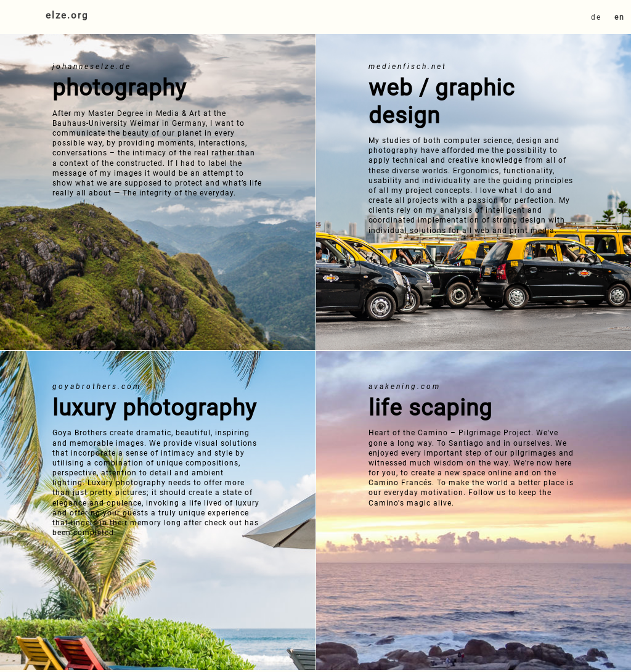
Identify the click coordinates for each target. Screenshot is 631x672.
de (596, 17)
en (620, 17)
